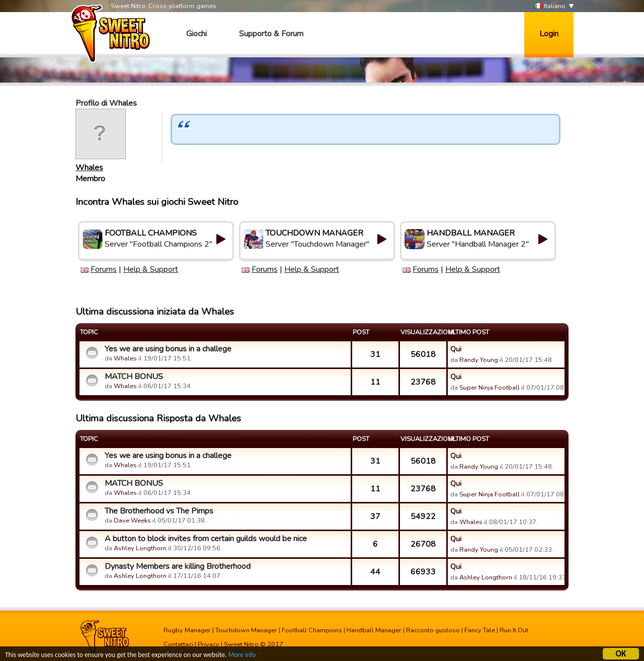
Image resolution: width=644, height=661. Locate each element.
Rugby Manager (187, 630)
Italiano (550, 6)
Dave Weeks (132, 521)
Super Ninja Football (490, 388)
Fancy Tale (480, 630)
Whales (89, 168)
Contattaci (178, 644)
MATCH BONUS (134, 377)
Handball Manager (374, 630)
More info (242, 656)
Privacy (209, 644)
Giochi (196, 34)
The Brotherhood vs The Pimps (159, 511)
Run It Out (514, 630)
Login (549, 34)
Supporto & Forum (271, 34)
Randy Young (479, 360)
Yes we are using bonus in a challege (168, 349)
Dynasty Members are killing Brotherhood (178, 566)
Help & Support (151, 269)
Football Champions (312, 630)
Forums (104, 269)
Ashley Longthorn (140, 548)
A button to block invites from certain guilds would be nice (206, 539)
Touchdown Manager (246, 630)
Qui (456, 349)
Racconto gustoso (433, 630)
